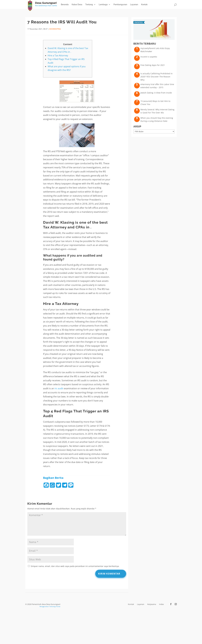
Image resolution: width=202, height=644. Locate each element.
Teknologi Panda (55, 606)
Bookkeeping (55, 29)
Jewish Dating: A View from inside (156, 93)
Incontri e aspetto (149, 57)
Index (161, 604)
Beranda (65, 5)
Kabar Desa (77, 5)
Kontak (144, 5)
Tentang (89, 5)
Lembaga (103, 5)
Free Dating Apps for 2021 (153, 65)
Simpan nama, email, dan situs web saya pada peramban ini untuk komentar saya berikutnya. (75, 566)
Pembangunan (120, 5)
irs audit (59, 388)
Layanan (134, 5)
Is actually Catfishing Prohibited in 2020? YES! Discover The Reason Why (156, 77)
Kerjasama (152, 604)
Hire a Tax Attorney (58, 55)
